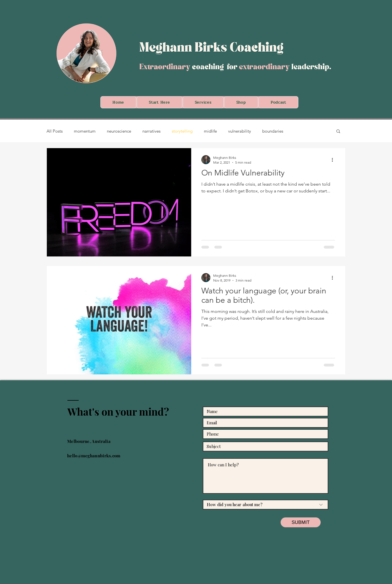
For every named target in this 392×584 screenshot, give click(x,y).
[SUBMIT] (301, 522)
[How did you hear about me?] (266, 505)
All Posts (55, 131)
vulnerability (240, 131)
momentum (85, 131)
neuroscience (119, 131)
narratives (151, 131)
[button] (338, 132)
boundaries (273, 131)
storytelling (182, 131)
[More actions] (334, 160)
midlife (210, 131)
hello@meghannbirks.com (94, 456)
